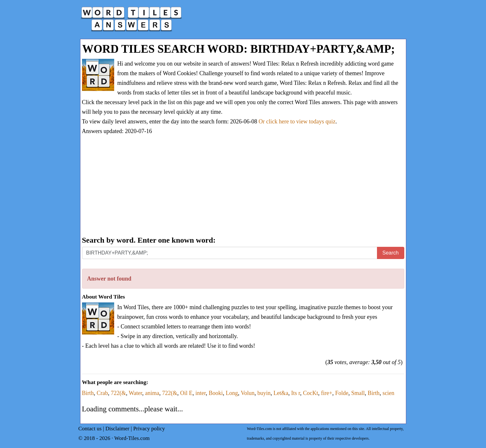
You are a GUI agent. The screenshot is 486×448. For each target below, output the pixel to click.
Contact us (90, 429)
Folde (342, 393)
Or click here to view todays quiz (297, 121)
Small (358, 393)
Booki (216, 393)
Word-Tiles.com (132, 438)
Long (232, 393)
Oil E (186, 393)
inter (201, 393)
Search (391, 253)
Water (135, 393)
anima (152, 393)
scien (388, 393)
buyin (264, 393)
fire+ (327, 393)
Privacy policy (149, 429)
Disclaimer (118, 429)
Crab (102, 393)
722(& (119, 393)
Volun (248, 393)
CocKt (311, 393)
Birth (88, 393)
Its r (296, 393)
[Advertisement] (243, 186)
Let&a (281, 393)
